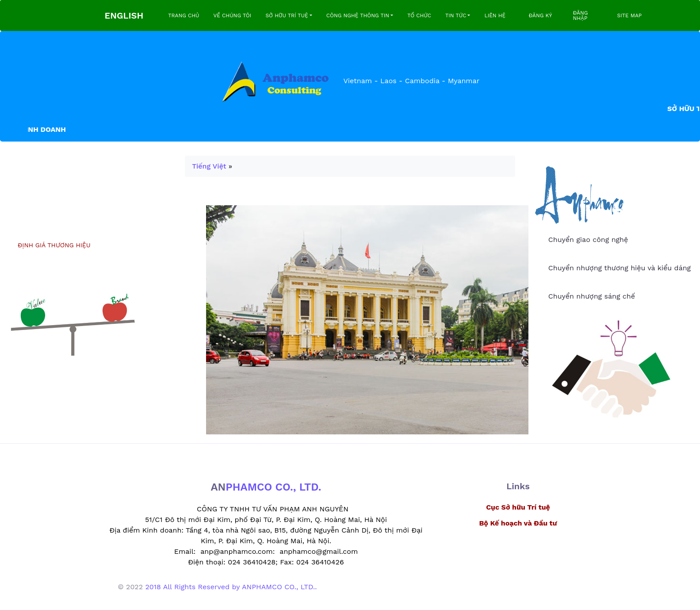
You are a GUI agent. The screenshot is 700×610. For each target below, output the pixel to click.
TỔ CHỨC (419, 15)
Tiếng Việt (209, 166)
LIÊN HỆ (495, 15)
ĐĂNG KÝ (540, 15)
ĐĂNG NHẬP (580, 15)
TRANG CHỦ (184, 15)
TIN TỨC (456, 15)
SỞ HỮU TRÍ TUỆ (287, 15)
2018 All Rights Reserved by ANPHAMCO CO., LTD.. (231, 587)
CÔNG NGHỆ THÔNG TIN (358, 15)
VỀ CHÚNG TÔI (233, 15)
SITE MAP (629, 15)
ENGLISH (124, 15)
